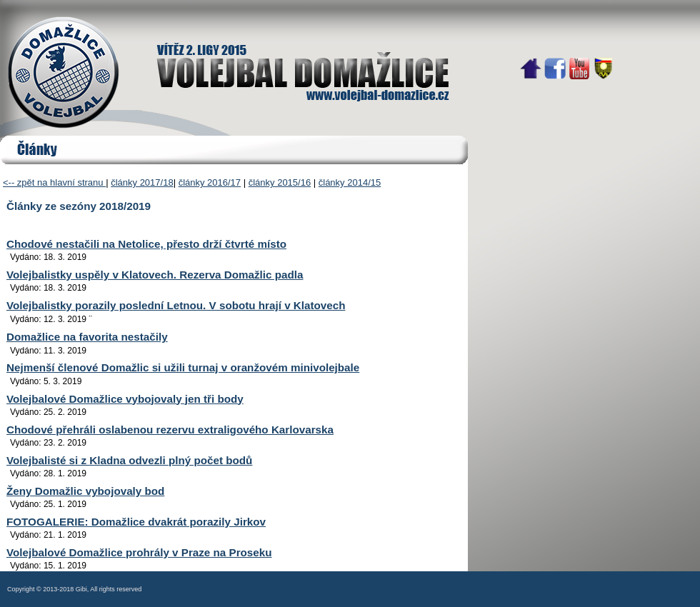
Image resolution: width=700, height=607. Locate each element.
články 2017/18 (142, 182)
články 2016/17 (210, 182)
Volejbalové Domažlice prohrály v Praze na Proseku (139, 552)
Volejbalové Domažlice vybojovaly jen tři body (125, 399)
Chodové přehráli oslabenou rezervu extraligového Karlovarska (170, 430)
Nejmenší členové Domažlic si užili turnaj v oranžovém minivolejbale (183, 367)
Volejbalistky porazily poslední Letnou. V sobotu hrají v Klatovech (176, 305)
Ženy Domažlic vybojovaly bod (85, 491)
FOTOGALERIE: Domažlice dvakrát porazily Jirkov (136, 522)
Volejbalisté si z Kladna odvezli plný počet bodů (129, 460)
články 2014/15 (350, 182)
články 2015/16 (280, 182)
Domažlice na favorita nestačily (87, 337)
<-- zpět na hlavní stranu (54, 182)
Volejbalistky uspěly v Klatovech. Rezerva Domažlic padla (155, 275)
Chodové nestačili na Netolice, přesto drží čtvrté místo (146, 244)
